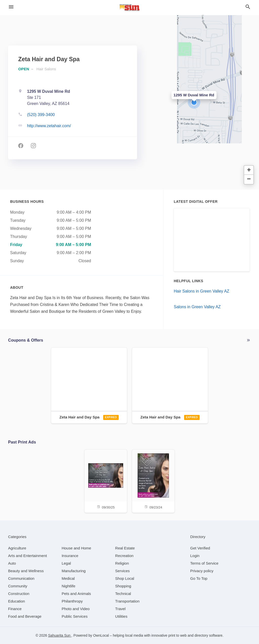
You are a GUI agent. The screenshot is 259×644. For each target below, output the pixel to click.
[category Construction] (19, 594)
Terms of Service (204, 563)
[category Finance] (15, 609)
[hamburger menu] (11, 7)
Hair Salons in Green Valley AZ (201, 291)
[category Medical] (68, 578)
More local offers (248, 340)
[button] (194, 102)
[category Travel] (120, 609)
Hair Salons (46, 69)
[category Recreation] (124, 556)
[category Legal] (66, 563)
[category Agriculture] (17, 548)
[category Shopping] (123, 586)
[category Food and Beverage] (25, 616)
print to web (177, 635)
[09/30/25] (106, 481)
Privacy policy (202, 571)
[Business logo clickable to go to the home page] (129, 8)
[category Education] (17, 601)
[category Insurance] (70, 556)
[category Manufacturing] (74, 571)
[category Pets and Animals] (76, 594)
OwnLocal (101, 635)
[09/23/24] (153, 481)
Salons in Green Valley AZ (197, 307)
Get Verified (200, 548)
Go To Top (199, 578)
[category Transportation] (127, 601)
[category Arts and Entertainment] (27, 556)
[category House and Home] (77, 548)
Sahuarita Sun (60, 635)
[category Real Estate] (125, 548)
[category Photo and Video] (76, 609)
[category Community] (18, 586)
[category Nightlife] (69, 586)
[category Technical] (123, 594)
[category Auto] (12, 563)
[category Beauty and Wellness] (26, 571)
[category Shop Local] (125, 578)
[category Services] (122, 571)
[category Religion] (122, 563)
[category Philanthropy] (72, 601)
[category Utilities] (121, 616)
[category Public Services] (75, 616)
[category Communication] (21, 578)
